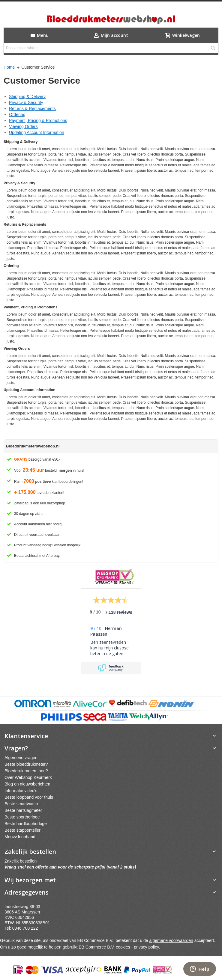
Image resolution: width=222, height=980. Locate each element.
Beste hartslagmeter (23, 810)
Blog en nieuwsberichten (27, 784)
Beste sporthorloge (22, 817)
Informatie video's (21, 791)
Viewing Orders (23, 126)
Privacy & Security (26, 102)
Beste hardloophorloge (26, 824)
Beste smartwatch (21, 804)
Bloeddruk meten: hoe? (26, 771)
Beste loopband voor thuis (29, 797)
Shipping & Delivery (27, 97)
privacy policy (146, 947)
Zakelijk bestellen (21, 861)
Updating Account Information (37, 132)
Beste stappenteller (22, 830)
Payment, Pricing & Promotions (38, 120)
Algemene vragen (21, 758)
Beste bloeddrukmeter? (26, 764)
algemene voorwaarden (171, 940)
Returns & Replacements (32, 108)
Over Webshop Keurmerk (28, 777)
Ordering (17, 114)
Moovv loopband (20, 837)
